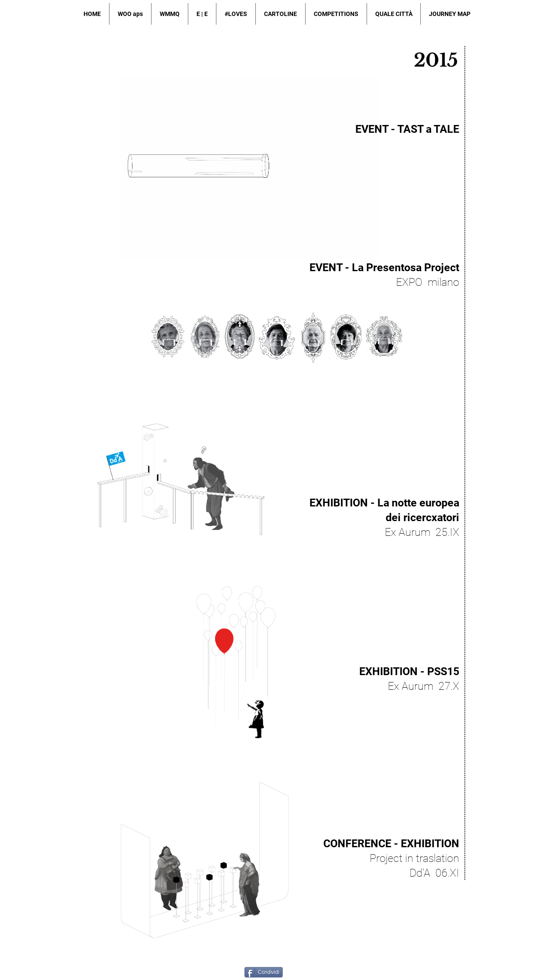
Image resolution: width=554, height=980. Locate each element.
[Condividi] (264, 972)
